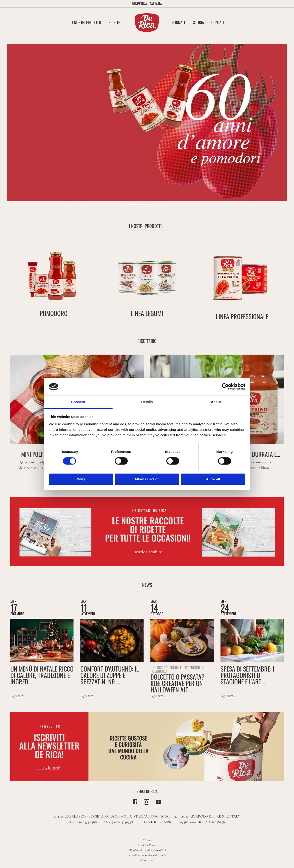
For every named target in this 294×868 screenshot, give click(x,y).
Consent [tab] (78, 402)
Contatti (218, 22)
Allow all (213, 479)
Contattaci (147, 860)
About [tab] (216, 402)
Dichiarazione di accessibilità (147, 850)
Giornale (178, 22)
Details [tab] (147, 402)
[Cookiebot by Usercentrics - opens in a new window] (225, 387)
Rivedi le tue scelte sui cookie (147, 855)
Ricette (114, 22)
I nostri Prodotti (87, 22)
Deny (81, 479)
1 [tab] (133, 205)
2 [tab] (147, 205)
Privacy (147, 840)
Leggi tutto (17, 696)
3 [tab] (161, 205)
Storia (198, 22)
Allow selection (147, 479)
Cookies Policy (147, 845)
